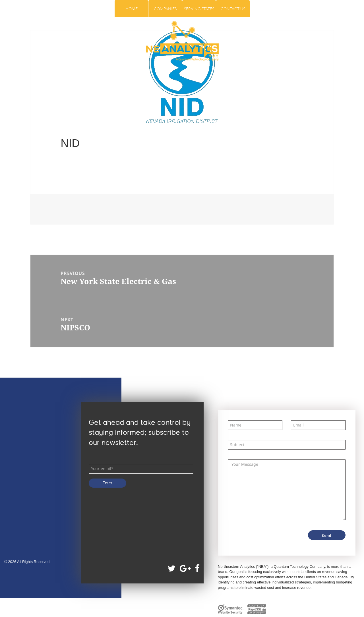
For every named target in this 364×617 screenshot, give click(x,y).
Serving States (199, 9)
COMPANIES (165, 9)
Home (132, 9)
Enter (107, 483)
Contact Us (233, 9)
